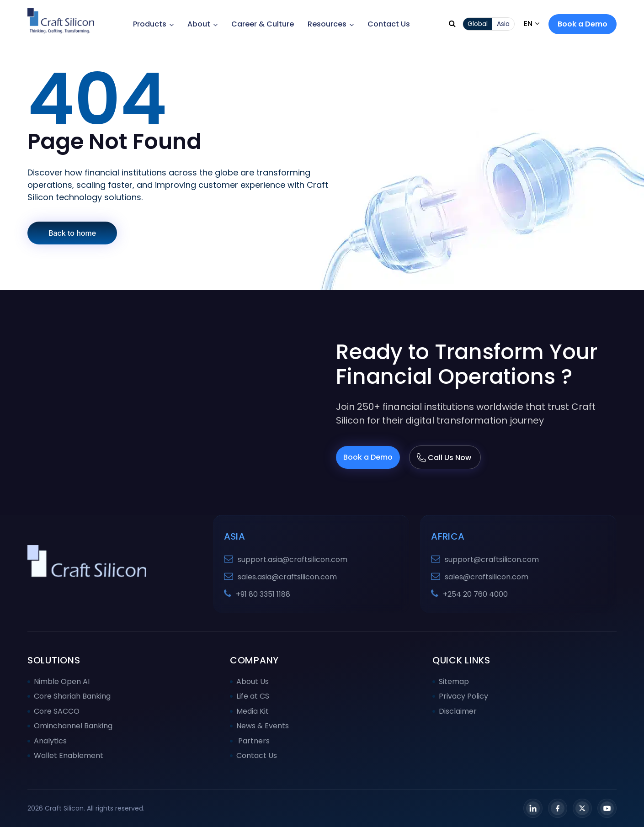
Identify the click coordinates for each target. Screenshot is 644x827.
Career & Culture (263, 24)
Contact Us (389, 24)
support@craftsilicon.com (492, 559)
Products (153, 24)
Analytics (50, 741)
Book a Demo (583, 24)
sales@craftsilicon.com (487, 577)
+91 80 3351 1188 (263, 594)
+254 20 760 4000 (475, 594)
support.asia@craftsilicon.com (293, 559)
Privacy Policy (463, 696)
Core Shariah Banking (72, 696)
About (202, 24)
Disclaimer (458, 711)
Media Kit (253, 711)
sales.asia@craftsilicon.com (287, 577)
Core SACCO (57, 711)
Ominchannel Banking (73, 726)
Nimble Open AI (62, 681)
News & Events (263, 726)
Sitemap (454, 681)
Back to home (72, 233)
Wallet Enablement (69, 755)
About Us (253, 681)
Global (478, 24)
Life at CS (253, 696)
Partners (253, 741)
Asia (503, 24)
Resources (331, 24)
